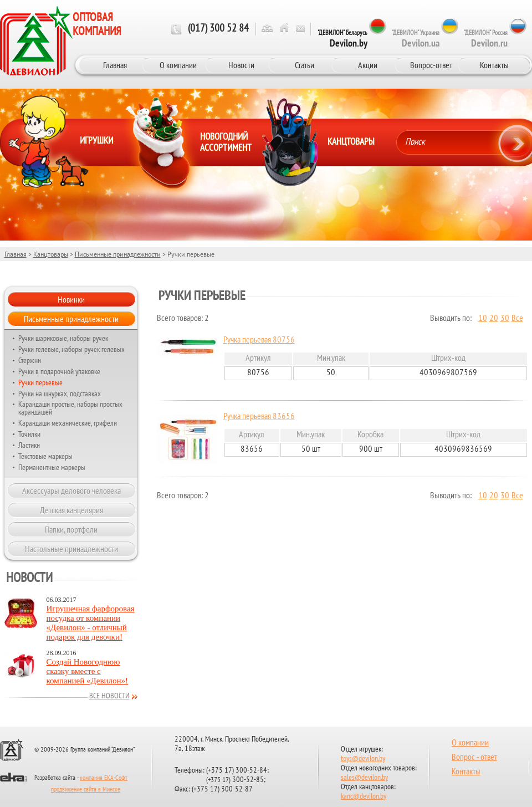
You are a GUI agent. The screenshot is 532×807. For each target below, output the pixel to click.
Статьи (305, 65)
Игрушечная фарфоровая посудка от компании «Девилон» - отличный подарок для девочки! (91, 623)
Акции (368, 65)
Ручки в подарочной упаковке (59, 371)
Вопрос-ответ (431, 65)
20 (494, 319)
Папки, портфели (71, 529)
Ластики (29, 445)
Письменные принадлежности (118, 254)
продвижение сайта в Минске (86, 790)
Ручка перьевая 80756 (259, 340)
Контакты (494, 65)
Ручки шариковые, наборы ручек (63, 338)
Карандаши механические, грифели (68, 423)
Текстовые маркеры (45, 456)
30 (505, 319)
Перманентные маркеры (52, 467)
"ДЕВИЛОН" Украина (416, 39)
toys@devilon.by (363, 759)
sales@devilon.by (364, 778)
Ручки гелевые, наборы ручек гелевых (71, 349)
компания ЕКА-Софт (104, 778)
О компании (178, 65)
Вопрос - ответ (474, 758)
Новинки (71, 299)
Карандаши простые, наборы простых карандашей (70, 408)
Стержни (30, 360)
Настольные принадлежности (71, 549)
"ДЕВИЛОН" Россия (486, 39)
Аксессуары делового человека (71, 491)
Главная (115, 65)
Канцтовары (51, 254)
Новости (241, 65)
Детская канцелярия (71, 510)
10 (483, 319)
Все (517, 319)
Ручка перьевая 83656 (259, 417)
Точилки (29, 434)
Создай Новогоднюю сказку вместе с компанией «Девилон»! (88, 671)
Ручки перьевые (40, 382)
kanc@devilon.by (364, 797)
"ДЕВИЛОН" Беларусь (342, 39)
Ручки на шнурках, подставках (60, 394)
